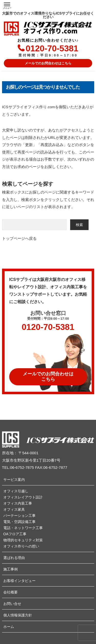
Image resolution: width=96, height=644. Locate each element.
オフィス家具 (14, 509)
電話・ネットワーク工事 (23, 528)
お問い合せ (12, 604)
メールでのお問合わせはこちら (48, 63)
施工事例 (10, 569)
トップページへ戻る (19, 238)
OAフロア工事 (15, 534)
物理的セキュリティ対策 (23, 540)
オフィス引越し (16, 491)
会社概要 (10, 592)
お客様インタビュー (19, 581)
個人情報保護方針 (18, 615)
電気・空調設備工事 (19, 522)
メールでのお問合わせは (48, 377)
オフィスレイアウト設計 (23, 497)
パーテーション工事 (19, 516)
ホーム (9, 627)
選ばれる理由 (14, 558)
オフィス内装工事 (18, 503)
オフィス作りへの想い (21, 546)
